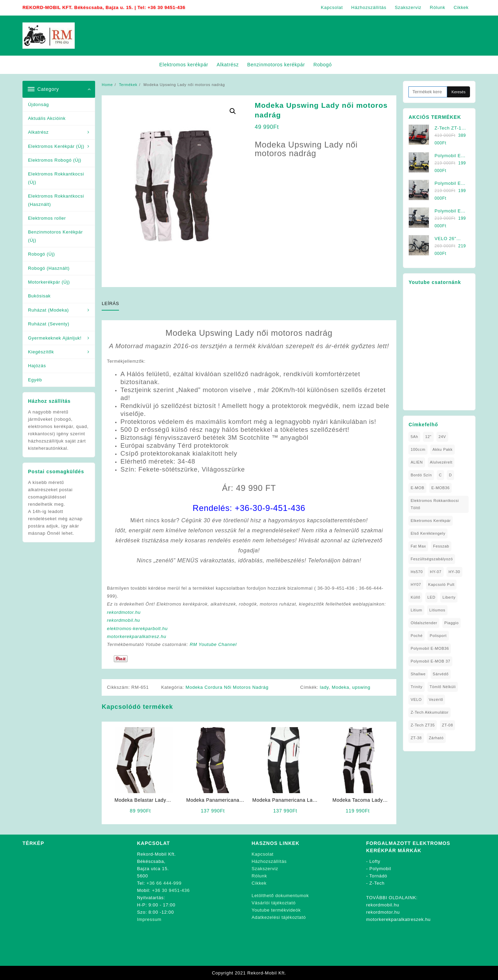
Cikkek (259, 883)
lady (324, 687)
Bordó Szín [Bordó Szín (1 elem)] (421, 475)
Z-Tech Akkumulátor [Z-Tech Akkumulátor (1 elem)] (430, 712)
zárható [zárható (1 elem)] (436, 738)
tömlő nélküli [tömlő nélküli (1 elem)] (443, 687)
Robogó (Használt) (49, 268)
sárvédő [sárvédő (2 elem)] (441, 674)
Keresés (459, 92)
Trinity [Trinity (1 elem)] (416, 687)
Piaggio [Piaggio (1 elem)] (452, 623)
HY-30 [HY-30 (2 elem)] (454, 572)
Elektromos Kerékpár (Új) (56, 146)
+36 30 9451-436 (167, 7)
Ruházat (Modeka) (48, 310)
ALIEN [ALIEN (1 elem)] (417, 462)
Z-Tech (377, 883)
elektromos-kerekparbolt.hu (137, 629)
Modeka (340, 687)
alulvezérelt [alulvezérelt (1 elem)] (441, 462)
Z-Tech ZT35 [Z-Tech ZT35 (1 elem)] (423, 725)
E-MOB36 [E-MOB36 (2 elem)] (440, 488)
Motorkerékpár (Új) (49, 282)
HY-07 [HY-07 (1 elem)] (436, 572)
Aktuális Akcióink (47, 118)
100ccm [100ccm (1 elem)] (418, 449)
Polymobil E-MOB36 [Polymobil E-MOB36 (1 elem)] (430, 648)
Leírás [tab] (110, 303)
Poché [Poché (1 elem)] (417, 636)
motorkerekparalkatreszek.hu (399, 919)
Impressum (149, 919)
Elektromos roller (47, 218)
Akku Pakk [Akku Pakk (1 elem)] (442, 449)
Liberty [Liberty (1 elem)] (449, 597)
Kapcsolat (263, 854)
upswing (361, 687)
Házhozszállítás (269, 861)
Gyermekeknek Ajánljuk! (55, 338)
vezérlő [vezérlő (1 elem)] (436, 700)
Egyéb (35, 380)
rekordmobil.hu (123, 620)
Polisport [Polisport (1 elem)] (438, 636)
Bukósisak (39, 296)
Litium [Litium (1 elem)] (416, 610)
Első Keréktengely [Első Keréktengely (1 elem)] (428, 533)
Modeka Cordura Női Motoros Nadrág (227, 687)
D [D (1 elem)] (450, 475)
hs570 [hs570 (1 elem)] (417, 572)
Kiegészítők (41, 352)
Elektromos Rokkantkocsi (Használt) (56, 200)
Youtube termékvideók (276, 910)
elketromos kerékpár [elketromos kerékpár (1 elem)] (431, 521)
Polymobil (380, 869)
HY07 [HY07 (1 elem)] (416, 584)
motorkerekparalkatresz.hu (136, 636)
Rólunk (260, 876)
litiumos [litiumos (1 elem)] (437, 610)
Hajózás (37, 366)
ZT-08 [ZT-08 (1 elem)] (448, 725)
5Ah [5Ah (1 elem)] (414, 437)
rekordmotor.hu (124, 612)
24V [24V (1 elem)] (442, 437)
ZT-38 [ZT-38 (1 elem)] (416, 738)
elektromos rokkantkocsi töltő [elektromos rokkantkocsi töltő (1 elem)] (435, 504)
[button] (233, 111)
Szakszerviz (265, 869)
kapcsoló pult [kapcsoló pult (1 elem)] (441, 584)
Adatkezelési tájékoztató (279, 917)
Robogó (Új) (41, 254)
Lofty (375, 861)
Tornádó (378, 876)
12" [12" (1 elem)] (428, 437)
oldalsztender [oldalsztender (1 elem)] (424, 623)
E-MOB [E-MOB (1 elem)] (417, 488)
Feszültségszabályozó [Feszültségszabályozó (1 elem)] (432, 559)
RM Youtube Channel (213, 644)
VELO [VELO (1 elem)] (416, 700)
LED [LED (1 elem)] (432, 597)
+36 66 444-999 (164, 883)
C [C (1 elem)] (440, 475)
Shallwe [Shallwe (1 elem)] (418, 674)
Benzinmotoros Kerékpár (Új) (55, 236)
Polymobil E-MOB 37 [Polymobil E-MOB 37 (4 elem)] (430, 661)
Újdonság (39, 104)
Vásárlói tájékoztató (274, 903)
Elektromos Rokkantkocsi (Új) (56, 178)
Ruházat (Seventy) (49, 324)
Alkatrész (38, 132)
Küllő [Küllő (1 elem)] (415, 597)
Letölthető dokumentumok (280, 896)
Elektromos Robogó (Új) (55, 160)
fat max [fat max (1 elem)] (418, 546)
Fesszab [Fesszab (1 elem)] (441, 546)
